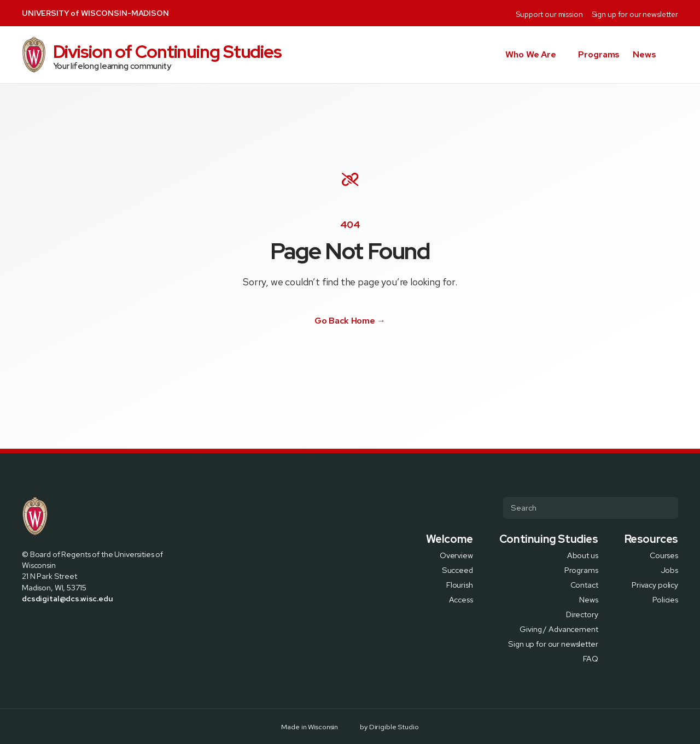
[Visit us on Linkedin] (362, 356)
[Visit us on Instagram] (350, 356)
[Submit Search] (666, 508)
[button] (674, 55)
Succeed (457, 569)
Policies (665, 599)
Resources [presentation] (651, 539)
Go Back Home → (350, 321)
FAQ (591, 658)
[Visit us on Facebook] (325, 356)
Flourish (460, 584)
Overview (456, 555)
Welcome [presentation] (450, 539)
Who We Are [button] (531, 54)
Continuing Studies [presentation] (549, 539)
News (644, 54)
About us (583, 555)
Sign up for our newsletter (635, 14)
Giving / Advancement (559, 628)
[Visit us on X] (337, 356)
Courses (664, 555)
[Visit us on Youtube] (375, 356)
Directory (582, 614)
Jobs (669, 569)
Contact (584, 584)
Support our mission (549, 14)
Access (461, 599)
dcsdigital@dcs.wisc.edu (68, 598)
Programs (599, 54)
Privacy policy (655, 584)
